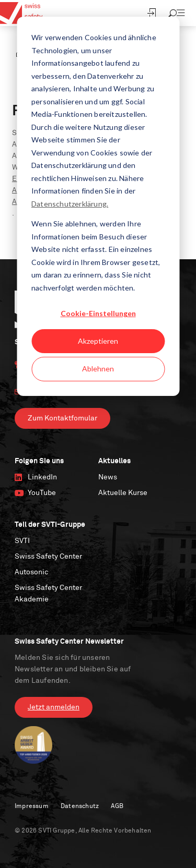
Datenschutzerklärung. (70, 204)
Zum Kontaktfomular (62, 418)
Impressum (32, 806)
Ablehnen (98, 369)
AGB (117, 806)
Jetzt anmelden (54, 707)
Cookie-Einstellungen (98, 313)
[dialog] (98, 206)
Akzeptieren (98, 341)
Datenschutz (80, 806)
